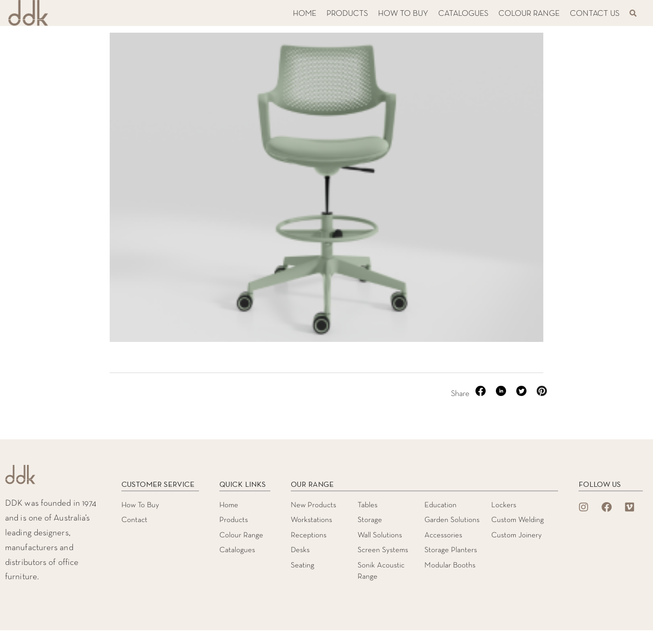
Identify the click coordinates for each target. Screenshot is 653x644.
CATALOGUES (463, 14)
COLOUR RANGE (529, 14)
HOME (305, 14)
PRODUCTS (347, 14)
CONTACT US (595, 14)
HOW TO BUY (403, 14)
